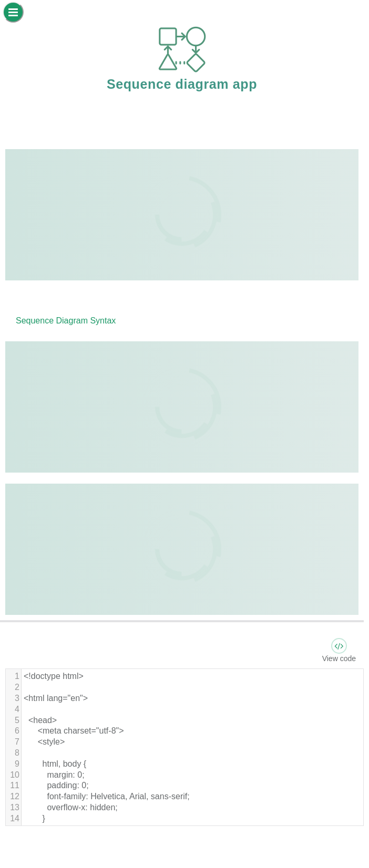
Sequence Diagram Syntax (66, 321)
